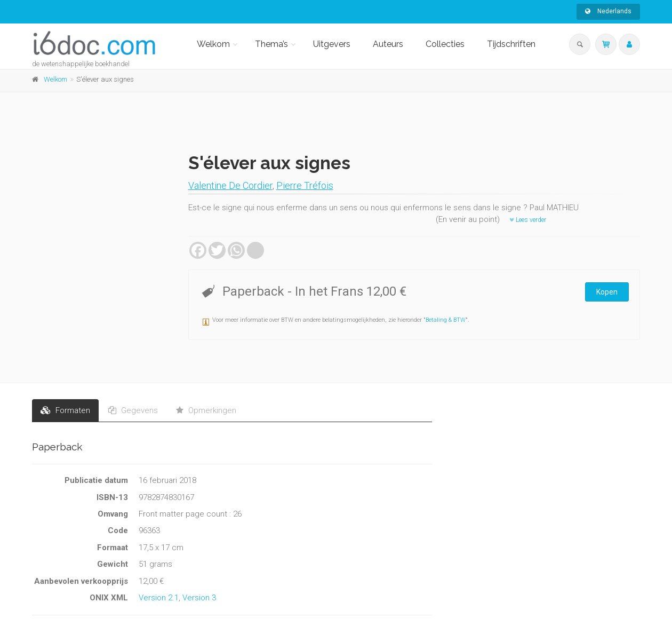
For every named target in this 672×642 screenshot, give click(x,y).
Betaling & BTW (446, 320)
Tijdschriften (511, 44)
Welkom (213, 44)
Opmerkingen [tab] (206, 410)
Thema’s (271, 44)
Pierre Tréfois (305, 185)
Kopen (607, 292)
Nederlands (608, 11)
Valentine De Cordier (230, 185)
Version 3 (199, 598)
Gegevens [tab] (133, 410)
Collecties (445, 44)
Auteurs (388, 44)
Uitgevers (332, 44)
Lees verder (528, 220)
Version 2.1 (159, 598)
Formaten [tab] (65, 410)
